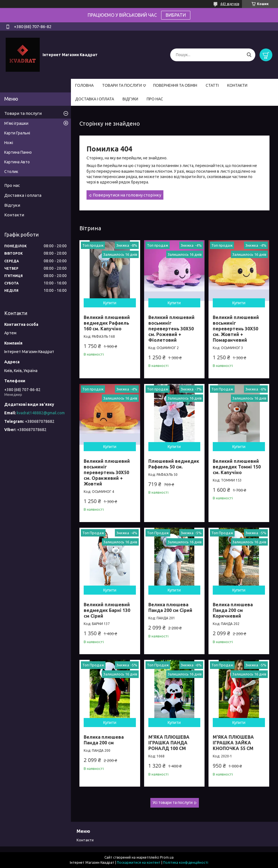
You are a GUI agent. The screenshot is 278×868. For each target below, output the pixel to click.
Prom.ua (167, 857)
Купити (110, 303)
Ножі (9, 143)
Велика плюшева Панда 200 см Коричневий (233, 610)
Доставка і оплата (23, 195)
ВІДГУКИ (130, 99)
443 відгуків (230, 4)
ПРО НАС (155, 99)
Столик (11, 172)
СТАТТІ (212, 85)
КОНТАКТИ (237, 85)
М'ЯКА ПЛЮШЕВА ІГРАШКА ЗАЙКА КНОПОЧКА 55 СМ (233, 743)
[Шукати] (249, 55)
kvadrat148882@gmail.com (41, 413)
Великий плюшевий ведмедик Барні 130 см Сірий (107, 610)
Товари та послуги (23, 113)
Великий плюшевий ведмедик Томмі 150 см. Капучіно (237, 467)
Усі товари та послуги (173, 802)
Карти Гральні (17, 133)
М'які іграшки (16, 123)
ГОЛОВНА (84, 85)
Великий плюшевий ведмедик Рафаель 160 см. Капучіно (107, 323)
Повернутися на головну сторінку (127, 195)
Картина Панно (18, 152)
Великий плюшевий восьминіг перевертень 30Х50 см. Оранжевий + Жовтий (107, 472)
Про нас (12, 185)
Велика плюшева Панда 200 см (104, 740)
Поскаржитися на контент (139, 862)
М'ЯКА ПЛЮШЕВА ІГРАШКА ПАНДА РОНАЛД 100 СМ (169, 743)
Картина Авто (17, 162)
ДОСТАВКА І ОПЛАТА (95, 99)
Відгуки (12, 205)
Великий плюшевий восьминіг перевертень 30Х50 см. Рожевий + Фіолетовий (171, 329)
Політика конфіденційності (186, 862)
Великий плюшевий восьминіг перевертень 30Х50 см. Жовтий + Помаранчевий (236, 329)
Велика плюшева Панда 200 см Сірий (170, 607)
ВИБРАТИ (176, 15)
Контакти (14, 215)
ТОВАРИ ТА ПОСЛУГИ (122, 85)
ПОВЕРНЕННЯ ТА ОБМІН (175, 85)
